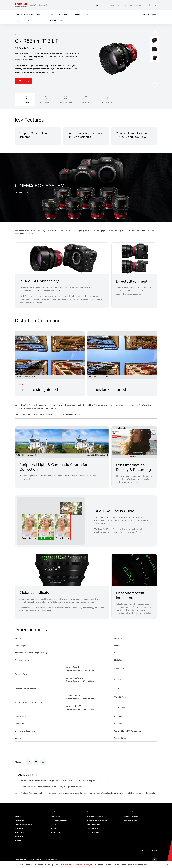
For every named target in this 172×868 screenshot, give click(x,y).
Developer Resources (131, 821)
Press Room (75, 14)
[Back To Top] (155, 860)
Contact (85, 14)
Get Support (86, 102)
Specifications (45, 102)
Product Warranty (93, 825)
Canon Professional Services (97, 821)
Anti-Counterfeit (93, 829)
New (17, 34)
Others (54, 837)
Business (120, 5)
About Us (18, 817)
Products (18, 14)
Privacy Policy (20, 837)
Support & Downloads (131, 817)
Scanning (54, 829)
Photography (56, 817)
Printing (54, 825)
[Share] (29, 762)
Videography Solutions (59, 821)
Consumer (99, 5)
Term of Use (69, 865)
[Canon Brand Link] (21, 5)
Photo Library (106, 102)
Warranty (145, 14)
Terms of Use (20, 833)
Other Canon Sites (151, 851)
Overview (25, 102)
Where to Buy (24, 81)
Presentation (56, 833)
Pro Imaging (110, 5)
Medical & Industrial (133, 5)
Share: (19, 763)
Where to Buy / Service (32, 14)
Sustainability (64, 14)
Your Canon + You (50, 14)
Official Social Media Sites (24, 825)
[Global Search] (149, 5)
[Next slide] (155, 32)
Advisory (18, 841)
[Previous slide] (155, 84)
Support (154, 14)
